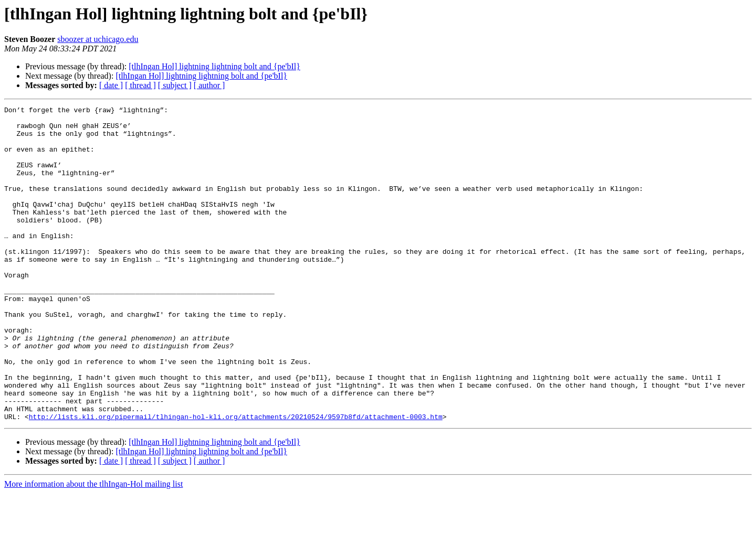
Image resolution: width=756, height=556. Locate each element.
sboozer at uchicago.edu (98, 39)
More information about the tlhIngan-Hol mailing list (93, 547)
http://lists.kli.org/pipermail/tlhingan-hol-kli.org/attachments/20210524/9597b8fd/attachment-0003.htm (236, 479)
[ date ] (111, 85)
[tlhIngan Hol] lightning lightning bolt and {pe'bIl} (214, 66)
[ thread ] (140, 85)
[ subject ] (175, 85)
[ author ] (209, 85)
